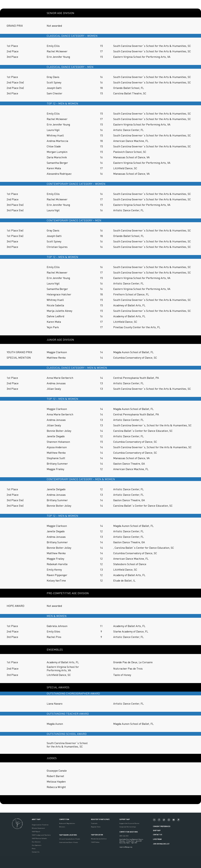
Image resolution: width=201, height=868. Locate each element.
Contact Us (36, 852)
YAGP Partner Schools (39, 838)
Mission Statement (38, 828)
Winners (62, 827)
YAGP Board (36, 832)
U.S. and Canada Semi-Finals (70, 839)
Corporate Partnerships (128, 827)
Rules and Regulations (67, 823)
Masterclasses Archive (99, 839)
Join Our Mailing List (161, 844)
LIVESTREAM (159, 839)
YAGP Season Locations (68, 835)
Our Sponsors (37, 845)
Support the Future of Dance (129, 823)
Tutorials (94, 823)
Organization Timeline (40, 825)
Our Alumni (36, 842)
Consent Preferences (162, 826)
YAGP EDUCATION (97, 835)
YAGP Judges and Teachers (41, 835)
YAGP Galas (95, 842)
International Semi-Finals (69, 842)
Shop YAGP (157, 830)
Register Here (96, 827)
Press (34, 849)
